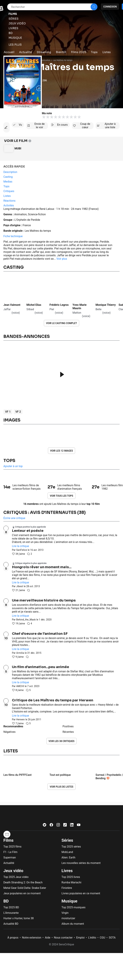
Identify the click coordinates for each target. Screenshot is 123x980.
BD (6, 901)
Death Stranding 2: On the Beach (23, 882)
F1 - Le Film (10, 852)
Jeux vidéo (13, 871)
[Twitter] (45, 826)
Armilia (20, 653)
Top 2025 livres (71, 877)
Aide (48, 938)
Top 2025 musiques (74, 907)
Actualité (9, 863)
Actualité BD (11, 924)
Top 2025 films (12, 847)
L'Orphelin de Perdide (27, 220)
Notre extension (32, 938)
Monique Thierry (106, 305)
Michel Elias (34, 305)
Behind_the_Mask (26, 620)
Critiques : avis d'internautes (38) (45, 513)
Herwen (20, 719)
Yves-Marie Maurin (80, 307)
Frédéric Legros (59, 305)
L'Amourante (11, 913)
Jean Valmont (12, 305)
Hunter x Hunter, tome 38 (19, 918)
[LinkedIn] (72, 826)
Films (8, 840)
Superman (10, 858)
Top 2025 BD (11, 907)
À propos (13, 938)
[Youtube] (79, 826)
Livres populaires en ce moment (81, 893)
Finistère (67, 888)
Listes (11, 751)
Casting (14, 267)
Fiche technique (13, 236)
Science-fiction (37, 214)
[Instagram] (58, 826)
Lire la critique (20, 546)
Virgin (65, 913)
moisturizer (68, 918)
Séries (67, 840)
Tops (9, 461)
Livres (67, 871)
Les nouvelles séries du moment (81, 863)
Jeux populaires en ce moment (22, 893)
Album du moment (73, 924)
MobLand (67, 852)
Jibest (20, 586)
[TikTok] (65, 826)
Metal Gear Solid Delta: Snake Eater (25, 888)
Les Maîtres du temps (63, 60)
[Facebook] (51, 826)
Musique (70, 901)
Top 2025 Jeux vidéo (16, 877)
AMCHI (20, 686)
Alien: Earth (68, 858)
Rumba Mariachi (71, 882)
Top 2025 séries (71, 847)
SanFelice (22, 550)
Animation (46, 60)
